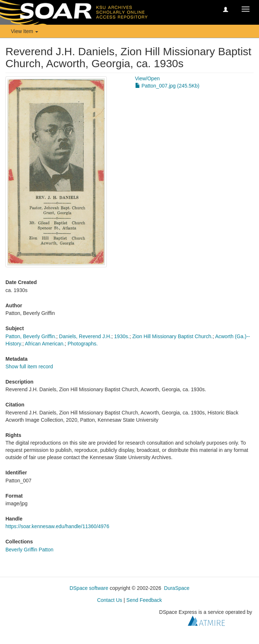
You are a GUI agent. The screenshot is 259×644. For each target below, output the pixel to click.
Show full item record (29, 366)
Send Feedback (144, 600)
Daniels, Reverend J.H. (85, 336)
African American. (45, 344)
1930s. (122, 336)
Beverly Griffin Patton (29, 550)
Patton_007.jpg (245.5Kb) (167, 86)
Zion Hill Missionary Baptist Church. (172, 336)
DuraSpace (177, 588)
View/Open (147, 78)
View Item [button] (25, 31)
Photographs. (83, 344)
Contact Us (110, 600)
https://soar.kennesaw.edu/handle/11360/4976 (57, 526)
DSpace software (89, 588)
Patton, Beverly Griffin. (31, 336)
